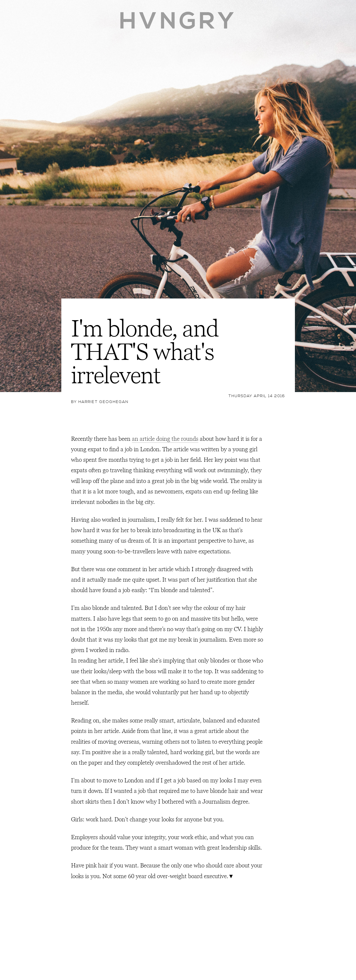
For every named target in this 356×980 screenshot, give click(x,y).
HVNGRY (178, 21)
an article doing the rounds (165, 439)
